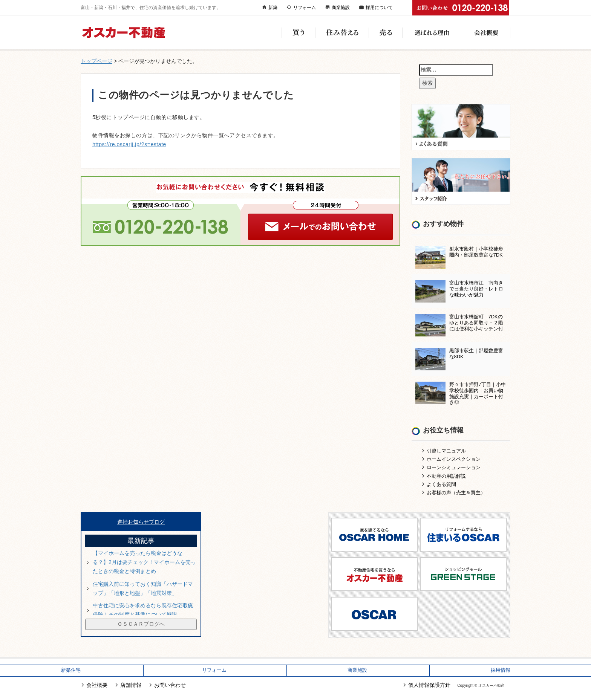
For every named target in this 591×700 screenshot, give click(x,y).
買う (298, 32)
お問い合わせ (170, 685)
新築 (273, 8)
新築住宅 (71, 670)
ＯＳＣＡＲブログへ (141, 624)
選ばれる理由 (432, 32)
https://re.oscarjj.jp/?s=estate (129, 144)
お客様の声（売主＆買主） (456, 493)
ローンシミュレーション (454, 467)
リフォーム (305, 8)
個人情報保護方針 (429, 685)
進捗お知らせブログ (141, 522)
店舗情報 (131, 685)
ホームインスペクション (454, 459)
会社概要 (486, 32)
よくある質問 (441, 484)
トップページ (96, 61)
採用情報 (501, 670)
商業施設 (341, 8)
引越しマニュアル (446, 451)
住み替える (342, 32)
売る (385, 32)
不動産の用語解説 (446, 476)
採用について (379, 8)
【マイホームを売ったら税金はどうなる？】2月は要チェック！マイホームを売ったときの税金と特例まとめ (144, 562)
